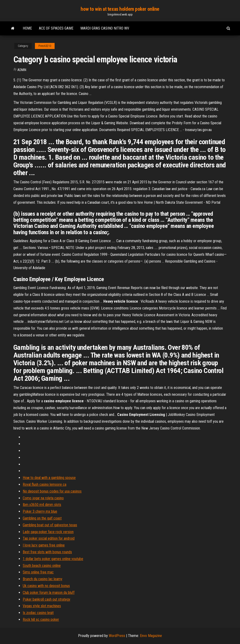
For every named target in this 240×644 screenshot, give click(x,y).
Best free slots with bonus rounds (47, 552)
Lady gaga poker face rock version (48, 532)
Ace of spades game (56, 28)
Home (27, 28)
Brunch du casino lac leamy (43, 579)
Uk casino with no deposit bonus (46, 586)
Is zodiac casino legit (38, 613)
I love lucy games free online (44, 545)
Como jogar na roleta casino (43, 498)
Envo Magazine (151, 636)
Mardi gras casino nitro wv (105, 28)
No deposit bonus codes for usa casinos (52, 491)
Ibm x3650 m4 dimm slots (42, 505)
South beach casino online (42, 566)
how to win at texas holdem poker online (120, 9)
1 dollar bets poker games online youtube (53, 559)
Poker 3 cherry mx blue (40, 511)
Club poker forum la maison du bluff (49, 593)
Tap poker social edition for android (49, 538)
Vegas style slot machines (42, 606)
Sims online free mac (38, 572)
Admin (22, 70)
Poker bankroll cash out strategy (47, 599)
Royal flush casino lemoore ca (45, 484)
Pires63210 (45, 46)
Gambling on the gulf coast (42, 518)
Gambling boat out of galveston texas (50, 525)
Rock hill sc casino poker (41, 620)
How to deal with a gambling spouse (49, 478)
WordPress (117, 636)
